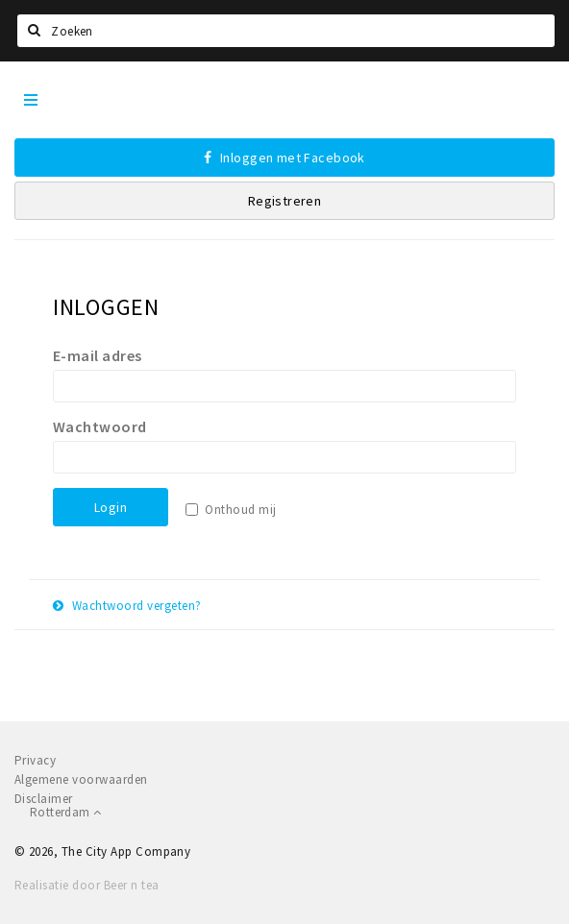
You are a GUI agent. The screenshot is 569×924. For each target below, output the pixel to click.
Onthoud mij (240, 510)
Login (111, 507)
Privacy (35, 760)
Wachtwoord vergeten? (127, 606)
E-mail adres (98, 355)
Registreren (285, 201)
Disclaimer (44, 799)
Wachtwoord (100, 426)
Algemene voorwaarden (81, 779)
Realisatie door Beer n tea (87, 885)
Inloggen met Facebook (284, 158)
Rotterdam (65, 812)
